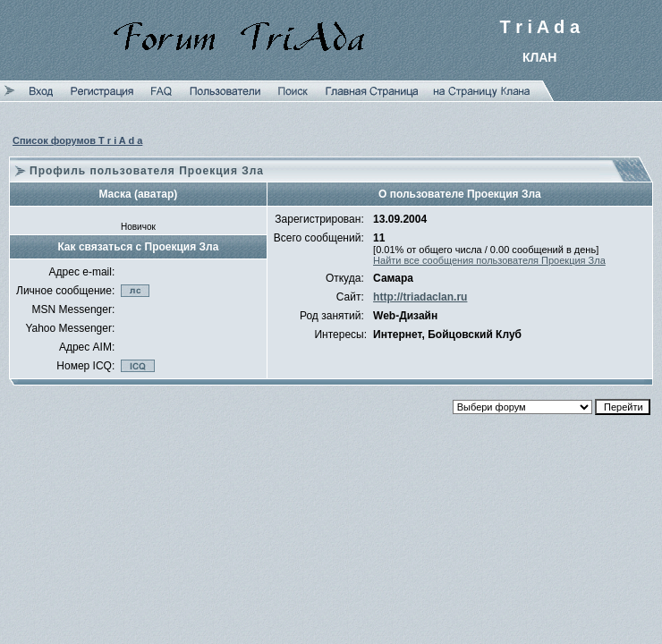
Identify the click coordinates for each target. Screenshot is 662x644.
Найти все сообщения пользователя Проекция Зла (489, 260)
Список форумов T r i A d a (77, 140)
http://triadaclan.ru (420, 297)
